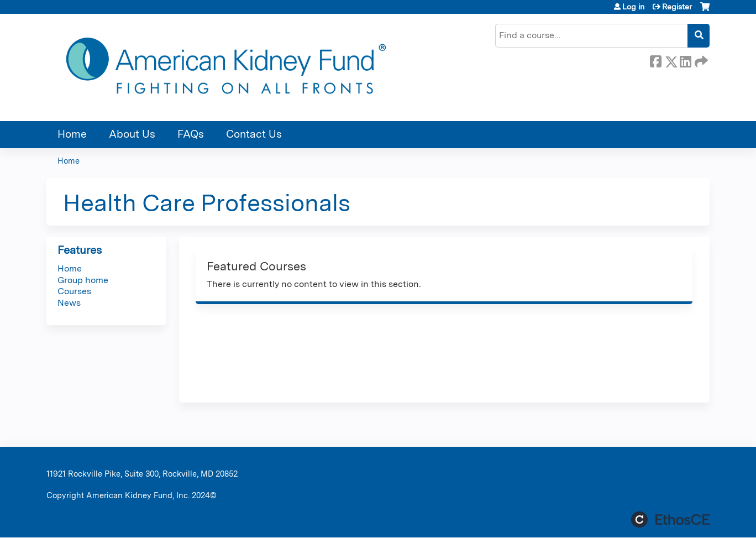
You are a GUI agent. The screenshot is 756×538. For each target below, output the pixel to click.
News (69, 303)
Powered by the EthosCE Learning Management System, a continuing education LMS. (670, 519)
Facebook (655, 60)
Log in (633, 7)
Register (677, 7)
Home (72, 134)
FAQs (191, 134)
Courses (74, 291)
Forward (700, 60)
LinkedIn (685, 60)
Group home (83, 280)
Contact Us (254, 134)
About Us (132, 134)
